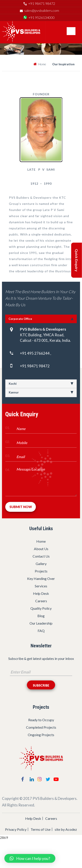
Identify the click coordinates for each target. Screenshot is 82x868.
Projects (41, 571)
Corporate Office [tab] (41, 319)
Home (42, 64)
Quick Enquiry (77, 260)
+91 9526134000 (42, 17)
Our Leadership (41, 623)
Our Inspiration (63, 64)
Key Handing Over (41, 578)
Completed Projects (41, 727)
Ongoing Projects (41, 735)
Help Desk (41, 593)
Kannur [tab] (41, 392)
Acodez (71, 829)
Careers (41, 601)
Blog (41, 616)
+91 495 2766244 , (36, 353)
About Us (41, 549)
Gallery (41, 564)
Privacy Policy (16, 829)
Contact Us (41, 556)
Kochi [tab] (41, 384)
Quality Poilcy (41, 608)
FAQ (41, 631)
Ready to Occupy (41, 720)
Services (41, 586)
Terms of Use (41, 829)
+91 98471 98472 (42, 3)
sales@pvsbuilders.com (42, 10)
